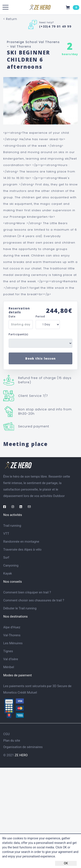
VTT (6, 534)
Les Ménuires (13, 643)
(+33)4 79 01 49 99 (55, 26)
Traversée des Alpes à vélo (22, 550)
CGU (6, 734)
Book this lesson (40, 358)
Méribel (9, 667)
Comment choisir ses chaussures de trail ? (34, 600)
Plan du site (12, 741)
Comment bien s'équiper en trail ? (27, 592)
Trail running (12, 526)
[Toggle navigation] (6, 7)
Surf (6, 557)
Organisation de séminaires (23, 747)
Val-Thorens (12, 635)
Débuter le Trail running (20, 608)
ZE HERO (21, 755)
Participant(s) (18, 334)
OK (66, 863)
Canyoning (11, 565)
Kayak (8, 573)
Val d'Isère (11, 659)
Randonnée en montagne (21, 542)
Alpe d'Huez (12, 627)
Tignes (8, 651)
